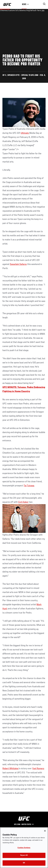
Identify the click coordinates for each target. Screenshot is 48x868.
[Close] (45, 831)
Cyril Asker (23, 502)
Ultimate (25, 133)
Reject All (24, 855)
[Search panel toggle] (44, 4)
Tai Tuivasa (29, 486)
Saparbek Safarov (18, 264)
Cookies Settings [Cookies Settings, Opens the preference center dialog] (24, 848)
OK (24, 863)
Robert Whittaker (11, 769)
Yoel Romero (38, 769)
